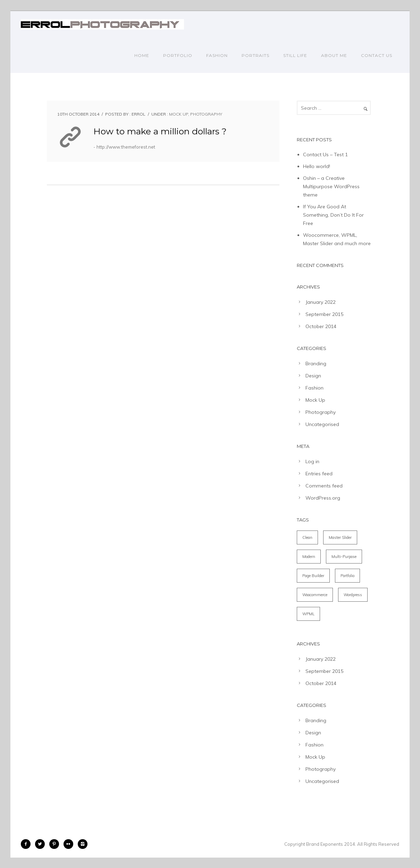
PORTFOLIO (178, 55)
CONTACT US (377, 55)
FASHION (217, 55)
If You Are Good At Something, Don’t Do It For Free (333, 215)
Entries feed (319, 474)
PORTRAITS (255, 55)
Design (313, 376)
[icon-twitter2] (42, 844)
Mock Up (179, 114)
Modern (309, 557)
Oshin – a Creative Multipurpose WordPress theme (331, 186)
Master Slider (340, 537)
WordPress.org (323, 498)
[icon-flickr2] (70, 844)
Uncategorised (322, 424)
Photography (206, 114)
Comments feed (324, 486)
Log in (312, 461)
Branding (316, 364)
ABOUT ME (334, 55)
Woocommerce (315, 595)
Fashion (314, 388)
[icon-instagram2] (83, 844)
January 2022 (321, 302)
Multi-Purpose (344, 557)
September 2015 (324, 314)
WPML (308, 614)
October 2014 (321, 326)
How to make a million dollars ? (160, 131)
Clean (307, 537)
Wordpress (353, 595)
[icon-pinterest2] (56, 844)
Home (142, 55)
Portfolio (347, 576)
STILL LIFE (295, 55)
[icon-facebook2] (27, 844)
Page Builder (313, 576)
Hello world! (317, 166)
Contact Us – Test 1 (325, 155)
